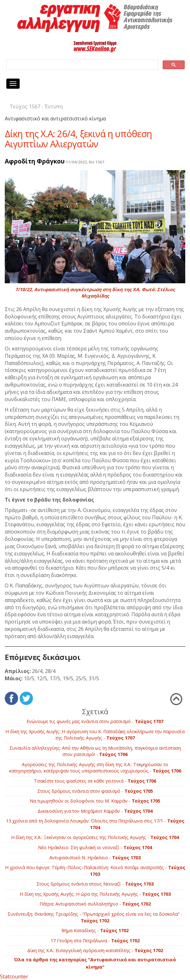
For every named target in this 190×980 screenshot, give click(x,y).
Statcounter (14, 977)
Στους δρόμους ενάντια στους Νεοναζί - (95, 884)
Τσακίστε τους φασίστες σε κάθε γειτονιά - (95, 781)
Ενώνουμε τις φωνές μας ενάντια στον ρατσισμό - (95, 721)
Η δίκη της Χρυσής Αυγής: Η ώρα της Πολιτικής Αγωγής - (95, 894)
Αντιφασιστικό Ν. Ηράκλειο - (95, 858)
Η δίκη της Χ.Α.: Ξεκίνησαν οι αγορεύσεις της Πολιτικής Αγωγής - (95, 837)
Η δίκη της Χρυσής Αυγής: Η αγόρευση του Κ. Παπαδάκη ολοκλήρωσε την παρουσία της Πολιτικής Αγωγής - (95, 735)
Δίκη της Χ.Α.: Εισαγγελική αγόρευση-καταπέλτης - (95, 950)
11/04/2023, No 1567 (85, 162)
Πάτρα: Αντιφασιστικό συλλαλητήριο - (95, 904)
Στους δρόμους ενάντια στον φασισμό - (95, 791)
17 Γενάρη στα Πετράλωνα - (95, 941)
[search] (82, 65)
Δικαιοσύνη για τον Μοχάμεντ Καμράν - (95, 811)
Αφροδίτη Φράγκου (35, 161)
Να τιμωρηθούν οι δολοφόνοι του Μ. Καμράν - (95, 801)
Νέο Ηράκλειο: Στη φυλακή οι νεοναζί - (95, 847)
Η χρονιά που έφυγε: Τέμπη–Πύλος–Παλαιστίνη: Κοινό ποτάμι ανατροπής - (95, 871)
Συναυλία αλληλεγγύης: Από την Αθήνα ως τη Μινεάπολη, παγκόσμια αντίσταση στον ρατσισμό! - (95, 751)
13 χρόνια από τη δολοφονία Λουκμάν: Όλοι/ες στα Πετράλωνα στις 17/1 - (95, 824)
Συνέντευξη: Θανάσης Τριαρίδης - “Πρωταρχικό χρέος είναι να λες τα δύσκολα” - (95, 917)
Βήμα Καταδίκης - (95, 930)
